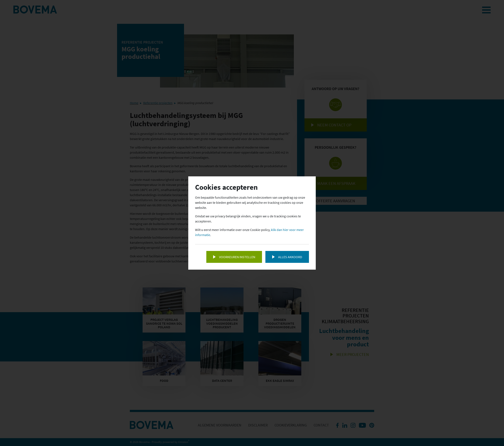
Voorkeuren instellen (237, 257)
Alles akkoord (290, 257)
